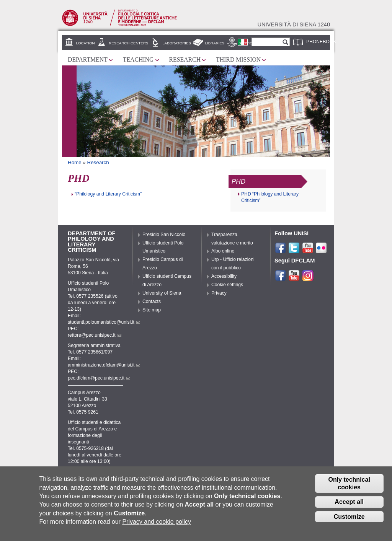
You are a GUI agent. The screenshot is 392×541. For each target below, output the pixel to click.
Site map (152, 310)
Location (86, 43)
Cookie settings (227, 285)
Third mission (238, 59)
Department (88, 59)
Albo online (223, 251)
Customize (349, 517)
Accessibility (224, 276)
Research (185, 59)
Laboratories (177, 43)
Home (75, 162)
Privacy (219, 293)
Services (248, 43)
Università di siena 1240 (294, 24)
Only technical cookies (349, 483)
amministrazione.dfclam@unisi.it (104, 365)
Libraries (215, 43)
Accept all (349, 502)
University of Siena (162, 293)
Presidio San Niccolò (164, 235)
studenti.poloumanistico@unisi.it (104, 322)
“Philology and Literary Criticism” (108, 194)
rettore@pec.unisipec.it (95, 335)
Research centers (128, 43)
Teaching (138, 59)
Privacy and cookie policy (157, 522)
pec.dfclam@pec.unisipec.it (99, 378)
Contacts (152, 301)
